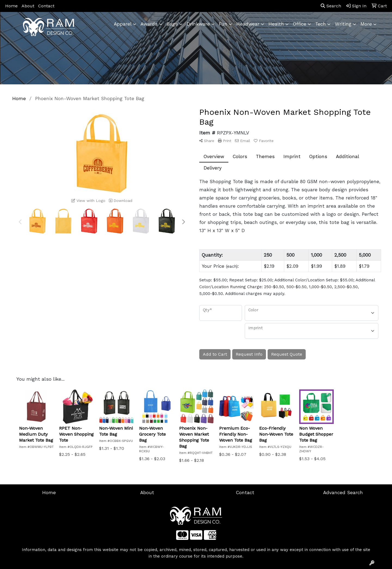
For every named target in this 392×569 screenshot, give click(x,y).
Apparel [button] (123, 24)
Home (11, 6)
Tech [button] (321, 24)
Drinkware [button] (198, 24)
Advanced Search (343, 493)
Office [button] (300, 24)
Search (331, 6)
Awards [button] (149, 24)
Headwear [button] (248, 24)
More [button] (366, 24)
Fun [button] (223, 24)
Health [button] (276, 24)
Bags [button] (172, 24)
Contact (46, 6)
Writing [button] (343, 24)
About (28, 6)
